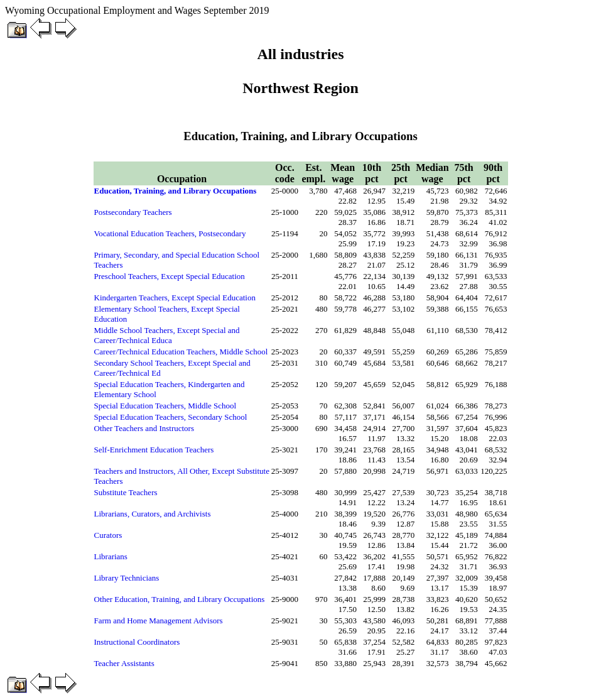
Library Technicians (127, 578)
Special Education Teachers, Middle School (165, 406)
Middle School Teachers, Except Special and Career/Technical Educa (167, 335)
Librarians (111, 556)
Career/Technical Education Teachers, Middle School (181, 352)
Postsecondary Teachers (133, 212)
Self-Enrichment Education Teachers (154, 450)
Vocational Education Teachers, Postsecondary (170, 233)
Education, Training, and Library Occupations (176, 191)
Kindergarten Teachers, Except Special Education (175, 298)
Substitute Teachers (126, 492)
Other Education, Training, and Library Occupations (180, 599)
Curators (108, 535)
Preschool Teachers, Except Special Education (170, 276)
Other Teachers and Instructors (144, 428)
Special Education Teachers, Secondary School (171, 417)
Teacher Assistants (124, 663)
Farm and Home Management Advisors (159, 621)
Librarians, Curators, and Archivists (153, 514)
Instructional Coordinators (137, 642)
